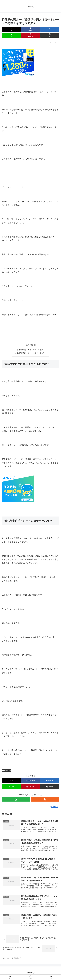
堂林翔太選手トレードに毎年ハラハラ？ (31, 353)
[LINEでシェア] (11, 35)
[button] (50, 35)
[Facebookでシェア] (30, 29)
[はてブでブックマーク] (50, 29)
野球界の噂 (7, 771)
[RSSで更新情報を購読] (45, 800)
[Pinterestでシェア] (30, 35)
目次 (27, 345)
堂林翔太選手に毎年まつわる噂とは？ (30, 350)
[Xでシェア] (11, 29)
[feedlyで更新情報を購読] (16, 800)
